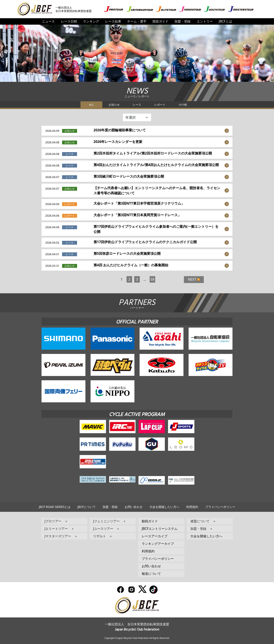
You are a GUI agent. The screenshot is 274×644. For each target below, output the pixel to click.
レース (137, 105)
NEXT (192, 279)
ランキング (91, 21)
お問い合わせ (134, 507)
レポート (160, 105)
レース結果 (113, 21)
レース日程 (69, 21)
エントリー (205, 21)
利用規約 (192, 507)
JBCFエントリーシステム (160, 529)
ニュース (48, 21)
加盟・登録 (182, 21)
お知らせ (114, 105)
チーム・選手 (137, 21)
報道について (151, 574)
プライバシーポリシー (220, 507)
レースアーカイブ (155, 536)
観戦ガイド (150, 521)
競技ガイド (160, 21)
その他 (183, 105)
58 (152, 279)
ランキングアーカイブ (158, 544)
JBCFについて (87, 507)
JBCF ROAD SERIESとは (55, 507)
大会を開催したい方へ (164, 507)
